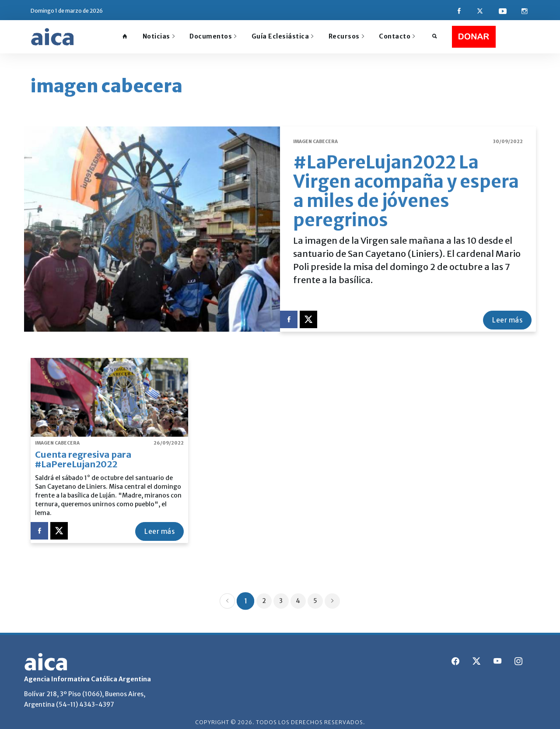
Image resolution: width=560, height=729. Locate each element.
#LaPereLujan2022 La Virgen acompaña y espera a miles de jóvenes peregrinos (406, 186)
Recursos (346, 36)
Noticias (159, 36)
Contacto (397, 36)
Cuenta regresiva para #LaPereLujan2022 (83, 454)
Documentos (213, 36)
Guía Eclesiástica (283, 36)
